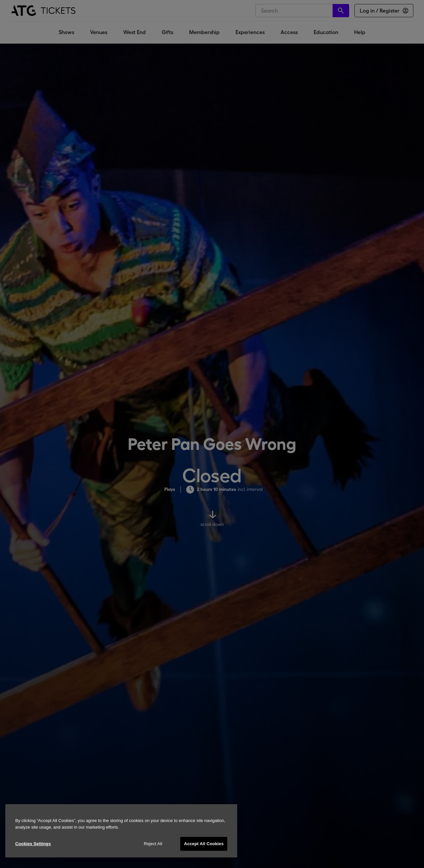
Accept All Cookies (204, 844)
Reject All (153, 844)
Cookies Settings (33, 844)
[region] (121, 831)
